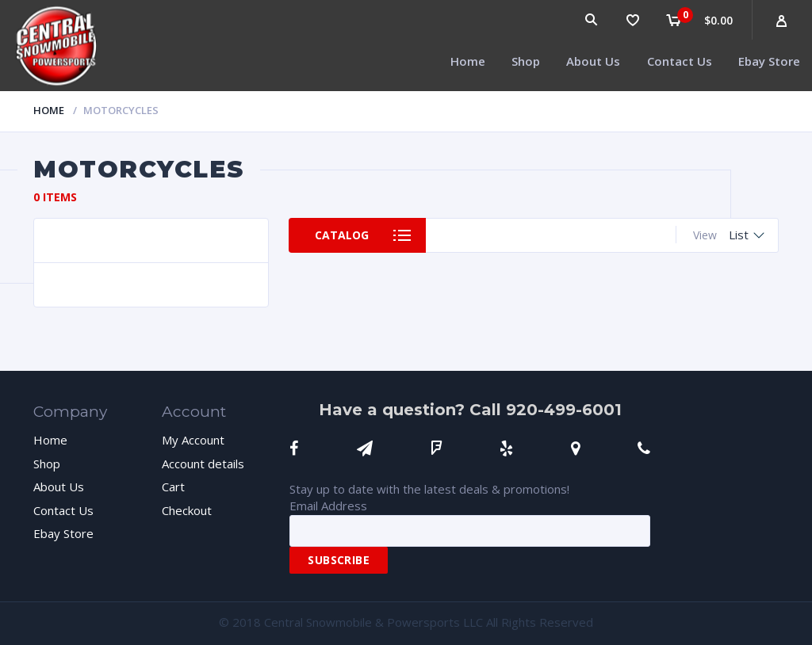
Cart (173, 487)
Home (468, 61)
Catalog (342, 235)
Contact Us (680, 61)
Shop (526, 61)
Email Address (328, 506)
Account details (203, 464)
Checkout (187, 510)
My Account (193, 440)
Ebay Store (769, 61)
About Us (593, 61)
